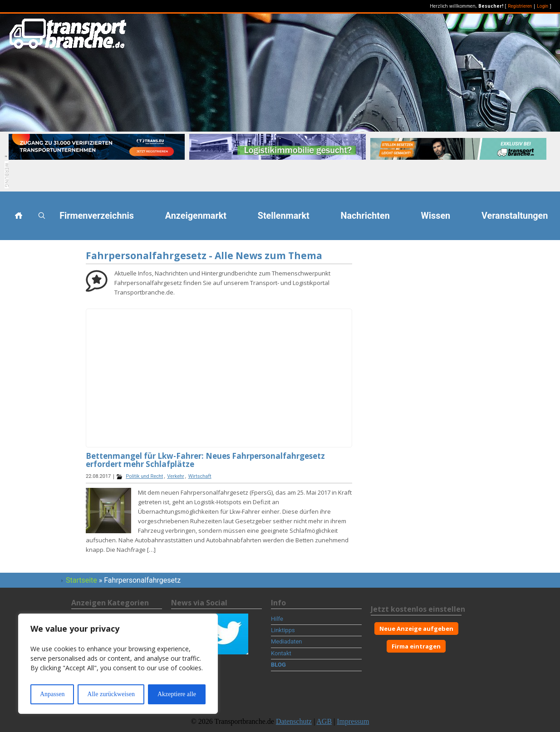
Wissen (436, 216)
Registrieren (520, 6)
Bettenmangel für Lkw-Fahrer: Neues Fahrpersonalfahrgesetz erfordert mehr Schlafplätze (205, 460)
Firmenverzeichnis (97, 216)
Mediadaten (287, 641)
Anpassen (52, 694)
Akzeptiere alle (177, 694)
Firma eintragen (416, 646)
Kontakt (281, 653)
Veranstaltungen (515, 216)
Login (543, 6)
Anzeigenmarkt (196, 216)
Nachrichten (365, 216)
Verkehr (175, 476)
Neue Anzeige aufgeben (416, 629)
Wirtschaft (200, 476)
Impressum (353, 721)
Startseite (81, 580)
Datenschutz (294, 721)
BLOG (278, 665)
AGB (324, 721)
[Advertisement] (41, 385)
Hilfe (277, 619)
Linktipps (283, 630)
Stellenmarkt (284, 216)
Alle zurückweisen (111, 694)
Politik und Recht (144, 476)
